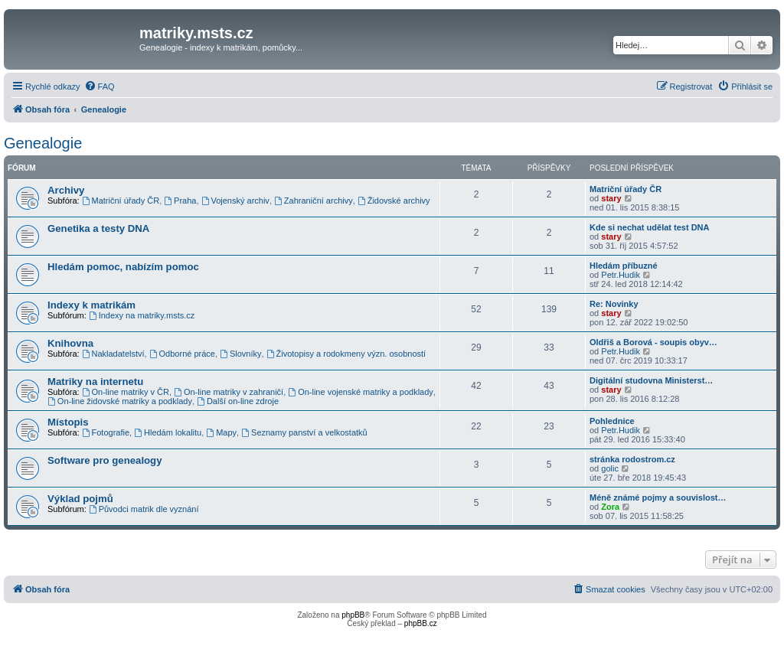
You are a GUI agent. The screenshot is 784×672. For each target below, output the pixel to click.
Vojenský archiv (235, 201)
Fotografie (106, 432)
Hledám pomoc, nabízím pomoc (123, 267)
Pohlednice (612, 421)
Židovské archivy (394, 201)
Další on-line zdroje (238, 401)
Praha (180, 201)
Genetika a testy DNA (98, 228)
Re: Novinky (614, 304)
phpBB (353, 615)
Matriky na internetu (95, 382)
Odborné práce (182, 354)
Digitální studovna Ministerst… (651, 380)
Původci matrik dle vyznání (144, 509)
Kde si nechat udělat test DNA (649, 227)
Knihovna (70, 343)
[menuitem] (100, 86)
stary (611, 198)
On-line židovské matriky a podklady (120, 401)
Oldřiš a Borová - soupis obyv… (653, 342)
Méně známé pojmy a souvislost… (658, 497)
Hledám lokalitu (168, 432)
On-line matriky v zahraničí (229, 392)
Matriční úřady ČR (121, 201)
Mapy (221, 432)
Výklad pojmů (80, 499)
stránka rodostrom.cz (632, 459)
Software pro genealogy (105, 460)
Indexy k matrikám (91, 305)
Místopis (68, 422)
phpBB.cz (421, 623)
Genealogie (43, 143)
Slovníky (240, 354)
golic (610, 468)
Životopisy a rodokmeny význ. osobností (346, 354)
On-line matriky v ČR (126, 392)
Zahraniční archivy (314, 201)
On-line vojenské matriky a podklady (361, 392)
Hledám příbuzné (624, 266)
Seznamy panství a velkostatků (304, 432)
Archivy (66, 190)
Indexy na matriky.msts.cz (142, 315)
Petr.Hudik (621, 275)
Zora (610, 507)
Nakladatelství (113, 354)
